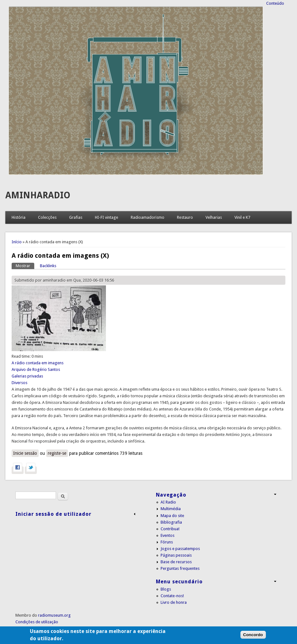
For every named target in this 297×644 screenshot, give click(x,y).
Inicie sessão (25, 453)
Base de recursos (176, 562)
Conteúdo (275, 3)
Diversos (19, 383)
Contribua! (170, 529)
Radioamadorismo (148, 217)
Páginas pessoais (176, 555)
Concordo (253, 638)
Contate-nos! (172, 596)
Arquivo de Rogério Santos (36, 369)
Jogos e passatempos (180, 549)
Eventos (168, 535)
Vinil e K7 (242, 217)
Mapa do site (172, 516)
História (19, 217)
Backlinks (48, 266)
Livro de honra (174, 602)
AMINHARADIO (38, 195)
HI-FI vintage (107, 217)
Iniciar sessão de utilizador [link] (53, 514)
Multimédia (171, 509)
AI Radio (168, 502)
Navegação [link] (171, 495)
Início (17, 242)
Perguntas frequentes (180, 568)
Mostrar (25, 265)
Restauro (185, 217)
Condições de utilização (37, 622)
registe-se (57, 453)
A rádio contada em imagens (38, 363)
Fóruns (167, 542)
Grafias (76, 217)
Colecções (47, 217)
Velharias (214, 217)
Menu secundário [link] (179, 582)
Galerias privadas (27, 376)
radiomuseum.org (54, 615)
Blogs (166, 589)
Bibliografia (171, 522)
